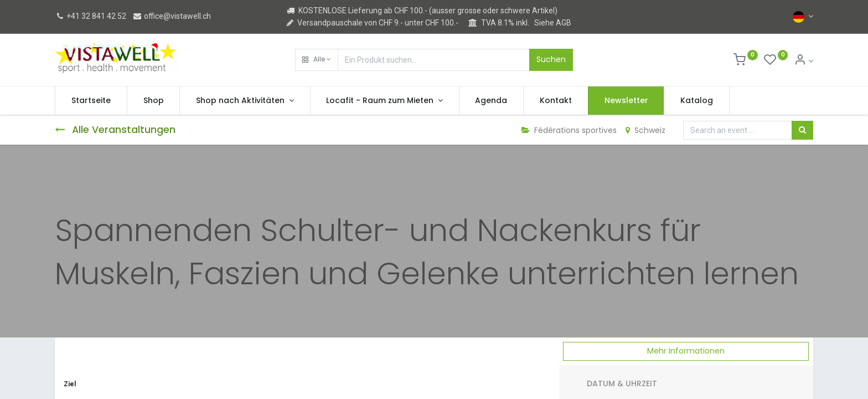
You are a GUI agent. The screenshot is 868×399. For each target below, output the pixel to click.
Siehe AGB (553, 23)
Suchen (551, 59)
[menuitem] (91, 101)
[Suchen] (802, 130)
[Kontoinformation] (804, 61)
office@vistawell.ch (172, 16)
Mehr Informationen (686, 351)
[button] (317, 60)
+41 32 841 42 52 (91, 16)
